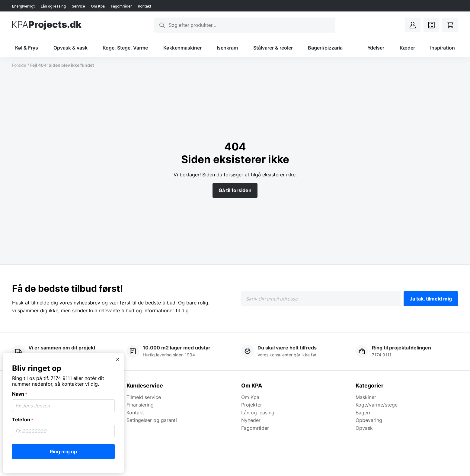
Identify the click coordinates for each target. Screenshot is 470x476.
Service (78, 6)
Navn (20, 394)
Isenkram (227, 48)
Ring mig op (63, 452)
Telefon (23, 420)
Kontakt (145, 6)
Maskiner (366, 397)
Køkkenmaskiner (182, 48)
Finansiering (140, 405)
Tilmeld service (144, 397)
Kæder (407, 48)
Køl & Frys (27, 48)
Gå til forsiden (235, 190)
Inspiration (443, 48)
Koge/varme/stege (377, 405)
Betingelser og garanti (152, 420)
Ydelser (376, 48)
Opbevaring (369, 420)
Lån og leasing (53, 6)
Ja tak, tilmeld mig (431, 299)
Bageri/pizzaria (325, 48)
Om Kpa (98, 6)
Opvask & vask (70, 48)
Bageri (363, 413)
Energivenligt (23, 6)
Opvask (364, 428)
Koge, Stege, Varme (125, 48)
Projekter (252, 405)
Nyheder (251, 420)
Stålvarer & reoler (273, 48)
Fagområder (121, 6)
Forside (19, 65)
